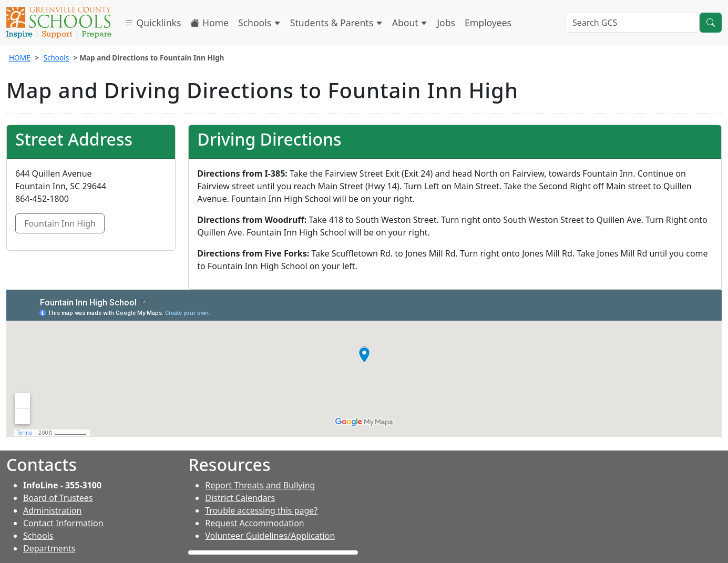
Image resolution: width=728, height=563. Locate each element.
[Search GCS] (633, 23)
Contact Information (63, 523)
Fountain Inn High (60, 223)
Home (209, 23)
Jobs (446, 23)
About (410, 23)
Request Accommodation (254, 523)
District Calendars (240, 498)
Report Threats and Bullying (260, 485)
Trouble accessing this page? (261, 510)
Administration (52, 510)
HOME (20, 58)
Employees (488, 23)
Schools (259, 23)
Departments (49, 548)
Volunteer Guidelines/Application (270, 536)
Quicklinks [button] (153, 23)
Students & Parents (336, 23)
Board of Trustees (58, 498)
